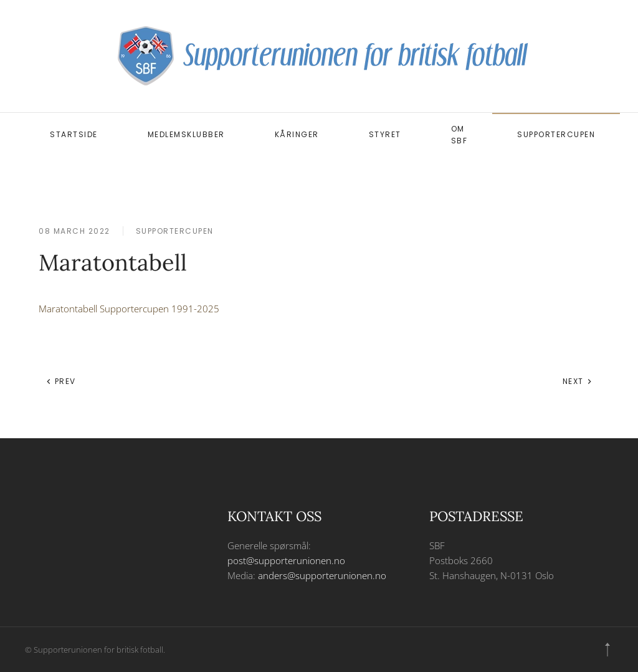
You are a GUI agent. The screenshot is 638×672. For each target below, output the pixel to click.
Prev (61, 381)
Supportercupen (556, 134)
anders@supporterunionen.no (322, 575)
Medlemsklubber (186, 134)
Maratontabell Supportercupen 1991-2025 (129, 309)
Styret (385, 134)
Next (578, 381)
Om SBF (459, 135)
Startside (74, 134)
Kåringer (297, 134)
